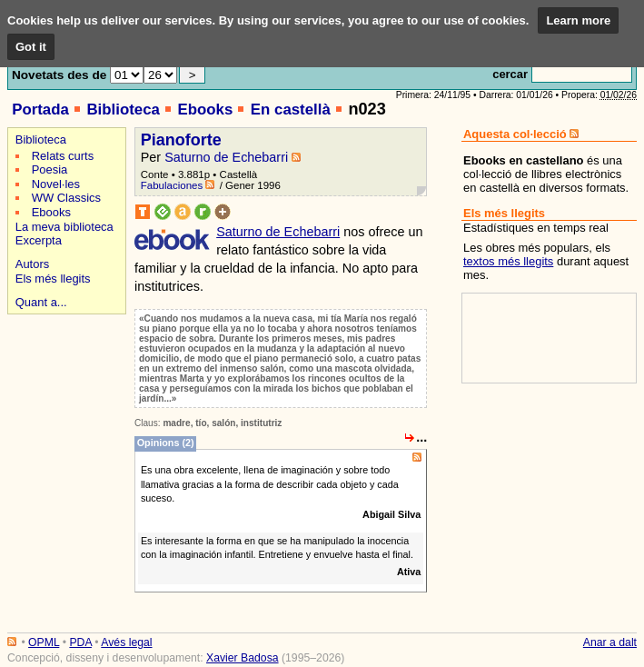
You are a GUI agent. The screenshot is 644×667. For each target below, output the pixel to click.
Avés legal (126, 642)
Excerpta (39, 240)
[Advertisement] (64, 383)
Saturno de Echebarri (226, 157)
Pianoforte (181, 140)
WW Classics (66, 198)
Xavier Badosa (243, 658)
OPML (44, 642)
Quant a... (41, 302)
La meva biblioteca (64, 227)
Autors (32, 264)
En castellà (291, 110)
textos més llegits (508, 261)
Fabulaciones (172, 185)
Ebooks (205, 110)
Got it (31, 47)
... (421, 437)
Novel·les (56, 184)
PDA (80, 642)
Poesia (50, 169)
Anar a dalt (610, 642)
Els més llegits (53, 279)
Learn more (578, 20)
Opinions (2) (166, 443)
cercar (510, 74)
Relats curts (63, 156)
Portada (40, 110)
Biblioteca (123, 110)
